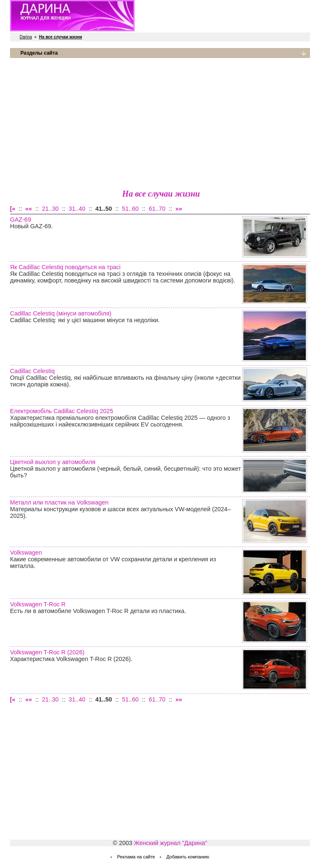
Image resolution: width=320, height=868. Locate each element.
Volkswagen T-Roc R (38, 604)
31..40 (77, 209)
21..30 (50, 209)
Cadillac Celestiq (32, 371)
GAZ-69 (20, 220)
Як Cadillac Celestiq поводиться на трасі (65, 267)
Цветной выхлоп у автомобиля (53, 462)
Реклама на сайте (136, 857)
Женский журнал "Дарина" (170, 843)
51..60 (130, 209)
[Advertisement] (160, 123)
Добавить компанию (188, 857)
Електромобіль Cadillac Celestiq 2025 (61, 411)
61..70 (157, 209)
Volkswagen (26, 553)
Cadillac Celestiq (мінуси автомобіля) (61, 313)
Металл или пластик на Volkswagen (59, 502)
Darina (26, 37)
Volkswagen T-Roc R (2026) (47, 652)
